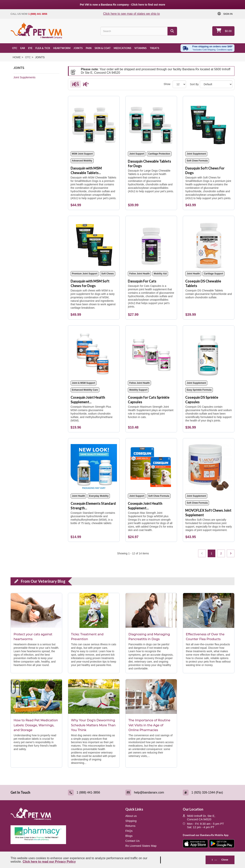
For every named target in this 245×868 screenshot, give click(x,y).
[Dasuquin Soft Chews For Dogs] (209, 124)
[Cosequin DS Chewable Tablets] (209, 244)
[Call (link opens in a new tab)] (94, 793)
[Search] (172, 31)
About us (131, 816)
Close (220, 860)
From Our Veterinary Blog (43, 581)
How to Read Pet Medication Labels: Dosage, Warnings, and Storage (36, 725)
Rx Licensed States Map (141, 846)
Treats (154, 48)
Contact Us (132, 841)
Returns (130, 826)
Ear (23, 48)
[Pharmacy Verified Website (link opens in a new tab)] (65, 835)
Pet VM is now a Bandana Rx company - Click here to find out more (122, 5)
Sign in (228, 14)
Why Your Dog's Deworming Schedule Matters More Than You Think (93, 725)
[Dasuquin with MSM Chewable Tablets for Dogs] (94, 124)
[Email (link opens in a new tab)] (151, 793)
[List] (86, 85)
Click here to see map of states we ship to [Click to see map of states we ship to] (131, 14)
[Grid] (76, 85)
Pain (89, 48)
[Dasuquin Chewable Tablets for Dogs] (151, 124)
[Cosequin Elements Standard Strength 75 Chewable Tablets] (94, 466)
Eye (30, 48)
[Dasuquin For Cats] (151, 244)
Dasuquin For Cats (142, 281)
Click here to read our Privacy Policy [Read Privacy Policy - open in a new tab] (49, 862)
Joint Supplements (24, 77)
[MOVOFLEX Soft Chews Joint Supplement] (209, 466)
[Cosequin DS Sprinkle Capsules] (209, 353)
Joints (78, 48)
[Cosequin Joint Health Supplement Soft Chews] (151, 466)
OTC (15, 48)
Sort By (194, 84)
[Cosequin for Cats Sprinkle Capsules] (151, 353)
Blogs (129, 836)
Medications (122, 48)
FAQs (129, 831)
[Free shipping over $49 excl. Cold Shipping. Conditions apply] (207, 48)
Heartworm (62, 48)
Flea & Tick (43, 48)
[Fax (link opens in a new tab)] (209, 793)
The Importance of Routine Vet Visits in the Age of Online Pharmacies (149, 725)
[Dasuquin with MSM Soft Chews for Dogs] (94, 244)
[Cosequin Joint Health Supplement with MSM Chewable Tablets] (94, 353)
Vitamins (140, 48)
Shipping (131, 821)
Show (167, 84)
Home (17, 57)
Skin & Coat (103, 48)
